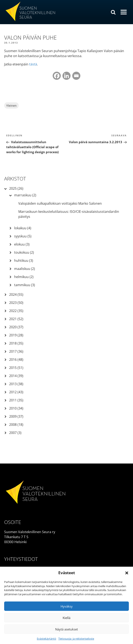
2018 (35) (16, 343)
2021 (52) (16, 319)
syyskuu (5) (23, 236)
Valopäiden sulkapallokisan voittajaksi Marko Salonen (60, 203)
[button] (127, 573)
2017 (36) (16, 351)
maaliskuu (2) (25, 269)
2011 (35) (16, 400)
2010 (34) (16, 408)
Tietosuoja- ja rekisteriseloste (76, 639)
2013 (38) (16, 384)
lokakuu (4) (23, 228)
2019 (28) (16, 335)
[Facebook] (57, 76)
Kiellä (66, 618)
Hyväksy (67, 606)
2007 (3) (15, 433)
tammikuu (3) (25, 285)
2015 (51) (16, 368)
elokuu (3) (22, 244)
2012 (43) (16, 392)
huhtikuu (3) (24, 261)
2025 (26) (16, 188)
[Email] (76, 76)
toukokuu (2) (24, 252)
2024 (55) (16, 294)
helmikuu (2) (24, 277)
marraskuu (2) (25, 195)
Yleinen (11, 106)
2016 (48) (16, 360)
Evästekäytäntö (47, 639)
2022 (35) (16, 311)
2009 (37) (16, 416)
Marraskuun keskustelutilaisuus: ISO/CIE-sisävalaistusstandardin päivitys (69, 214)
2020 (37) (16, 327)
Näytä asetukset (66, 629)
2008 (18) (16, 425)
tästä (33, 64)
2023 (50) (16, 303)
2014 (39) (16, 376)
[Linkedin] (66, 76)
